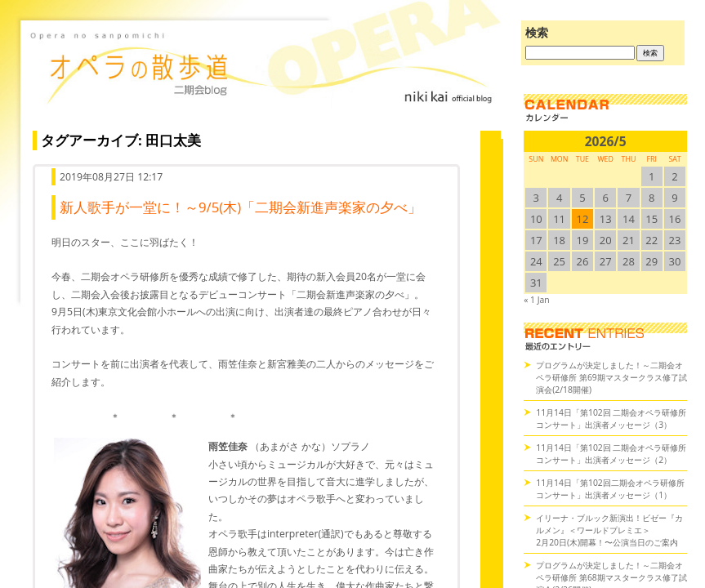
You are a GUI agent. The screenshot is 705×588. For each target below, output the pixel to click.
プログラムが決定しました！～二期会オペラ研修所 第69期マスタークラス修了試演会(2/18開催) (611, 377)
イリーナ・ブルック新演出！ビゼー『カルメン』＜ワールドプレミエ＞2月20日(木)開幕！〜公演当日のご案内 (609, 530)
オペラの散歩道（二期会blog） (263, 78)
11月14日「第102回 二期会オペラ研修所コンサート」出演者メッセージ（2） (611, 454)
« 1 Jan (536, 300)
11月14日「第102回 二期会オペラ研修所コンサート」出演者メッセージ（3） (611, 419)
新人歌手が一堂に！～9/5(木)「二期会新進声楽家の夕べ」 (241, 207)
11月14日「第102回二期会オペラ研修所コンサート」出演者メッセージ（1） (610, 489)
